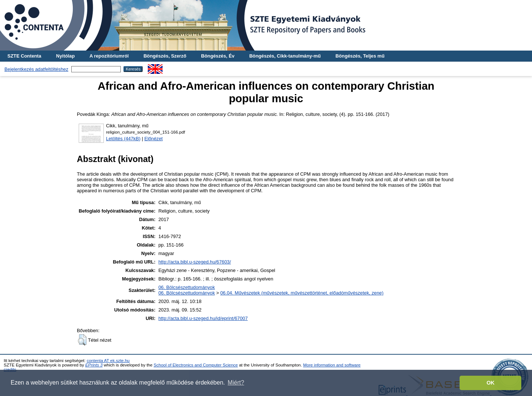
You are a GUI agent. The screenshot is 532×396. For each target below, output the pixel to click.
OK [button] (491, 383)
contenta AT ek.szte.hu (108, 361)
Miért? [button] (236, 383)
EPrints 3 (94, 365)
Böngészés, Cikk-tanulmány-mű (285, 56)
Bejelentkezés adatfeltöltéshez (36, 69)
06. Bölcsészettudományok (187, 287)
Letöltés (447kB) (123, 139)
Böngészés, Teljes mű (360, 56)
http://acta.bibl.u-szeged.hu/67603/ (195, 262)
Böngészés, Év (218, 56)
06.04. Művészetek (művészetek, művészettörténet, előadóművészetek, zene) (302, 293)
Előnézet (154, 139)
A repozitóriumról (109, 56)
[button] (82, 340)
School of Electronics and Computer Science (196, 365)
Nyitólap (65, 56)
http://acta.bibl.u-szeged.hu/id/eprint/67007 (203, 318)
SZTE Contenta (24, 56)
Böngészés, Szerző (165, 56)
